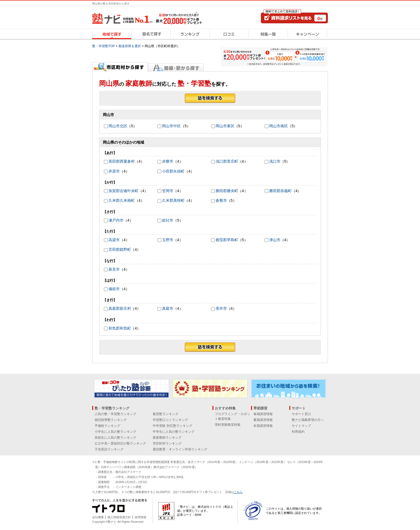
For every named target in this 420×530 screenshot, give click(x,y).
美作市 (221, 308)
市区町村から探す (120, 67)
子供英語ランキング (109, 449)
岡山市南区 (279, 126)
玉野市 (168, 240)
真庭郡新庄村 (120, 308)
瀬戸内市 (116, 220)
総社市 (168, 220)
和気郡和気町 (120, 328)
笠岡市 (168, 191)
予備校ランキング (107, 426)
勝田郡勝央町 (227, 191)
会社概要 (98, 517)
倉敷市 (221, 200)
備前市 (114, 289)
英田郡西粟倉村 (122, 161)
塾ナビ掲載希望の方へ (308, 420)
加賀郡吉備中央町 (123, 191)
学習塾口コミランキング (170, 420)
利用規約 (298, 432)
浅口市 (275, 161)
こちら (238, 492)
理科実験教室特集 (228, 425)
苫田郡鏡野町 (120, 249)
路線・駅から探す (176, 67)
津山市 (275, 240)
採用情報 (140, 517)
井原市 (114, 171)
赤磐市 (168, 161)
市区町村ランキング (167, 443)
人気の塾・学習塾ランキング (115, 414)
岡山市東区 (225, 126)
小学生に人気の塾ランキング (115, 432)
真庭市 (168, 308)
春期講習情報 (263, 414)
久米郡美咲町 (173, 200)
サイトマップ (301, 426)
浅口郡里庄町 (227, 161)
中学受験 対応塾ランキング (172, 426)
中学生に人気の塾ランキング (174, 432)
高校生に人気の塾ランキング (115, 438)
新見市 (114, 269)
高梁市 (114, 240)
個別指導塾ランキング (111, 420)
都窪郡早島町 (227, 240)
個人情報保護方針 (119, 517)
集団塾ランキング (166, 414)
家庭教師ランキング (167, 438)
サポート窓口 (301, 414)
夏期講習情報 (263, 420)
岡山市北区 (118, 126)
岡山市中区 (171, 126)
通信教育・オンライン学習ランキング (180, 449)
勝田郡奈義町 (280, 191)
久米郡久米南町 (122, 200)
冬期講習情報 (263, 426)
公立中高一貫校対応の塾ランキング (120, 443)
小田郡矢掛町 (173, 171)
